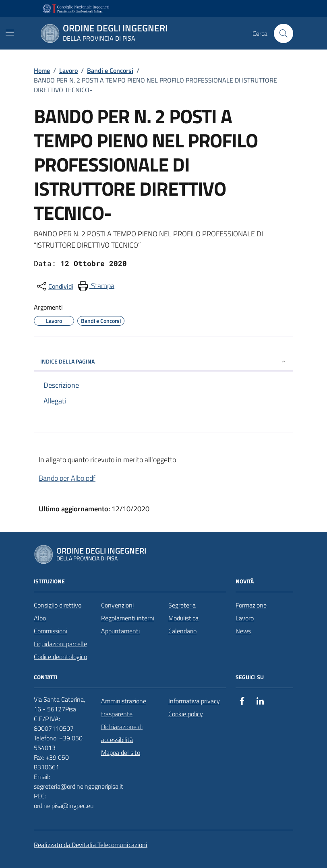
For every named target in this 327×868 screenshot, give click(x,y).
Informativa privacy (194, 701)
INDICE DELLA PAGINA (163, 361)
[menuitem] (95, 286)
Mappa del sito (121, 752)
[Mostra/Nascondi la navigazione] (10, 33)
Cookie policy (186, 714)
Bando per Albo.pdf (67, 478)
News (243, 631)
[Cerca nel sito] (284, 33)
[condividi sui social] (54, 286)
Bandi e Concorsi (110, 70)
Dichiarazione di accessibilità (122, 733)
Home (42, 70)
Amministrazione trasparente (124, 707)
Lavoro (68, 70)
